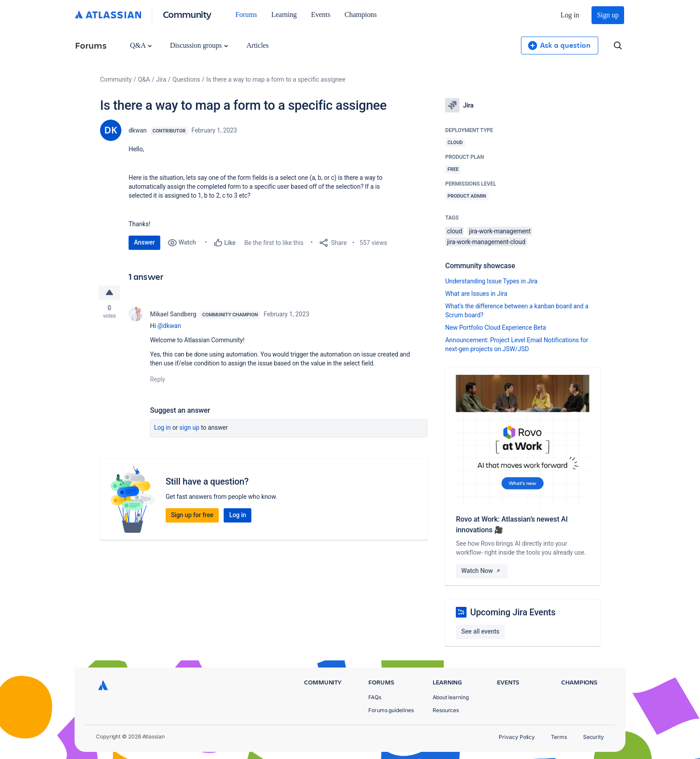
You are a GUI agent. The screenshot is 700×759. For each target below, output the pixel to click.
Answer (144, 242)
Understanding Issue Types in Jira (491, 281)
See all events (480, 631)
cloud (454, 231)
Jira (161, 79)
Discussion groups (199, 45)
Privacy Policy (517, 737)
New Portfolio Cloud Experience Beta (496, 328)
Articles (258, 45)
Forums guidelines (391, 710)
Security (594, 737)
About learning (451, 697)
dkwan (138, 130)
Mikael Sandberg (173, 314)
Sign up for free (192, 515)
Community (187, 14)
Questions (186, 79)
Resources (446, 710)
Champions (361, 15)
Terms (559, 737)
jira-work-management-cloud (486, 242)
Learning (284, 15)
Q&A (141, 45)
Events (321, 15)
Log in (570, 15)
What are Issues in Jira (476, 294)
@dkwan (169, 326)
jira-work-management (500, 231)
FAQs (375, 697)
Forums (246, 15)
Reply (158, 379)
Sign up (608, 15)
